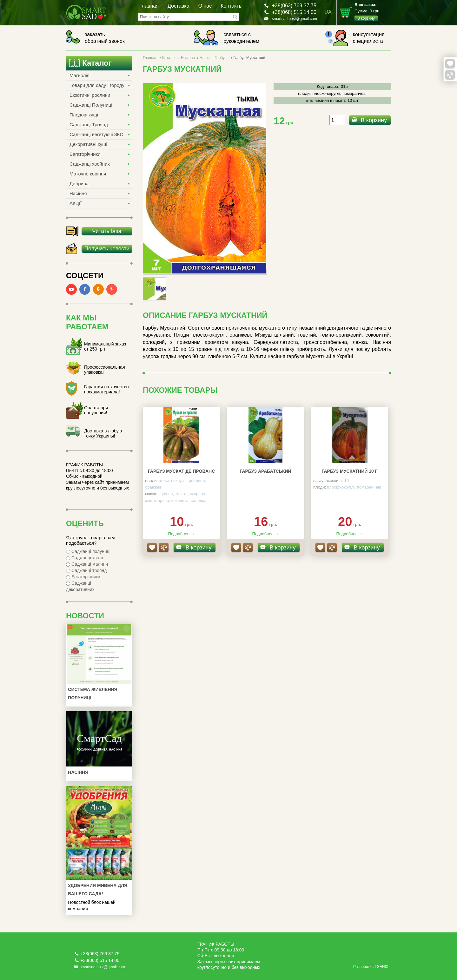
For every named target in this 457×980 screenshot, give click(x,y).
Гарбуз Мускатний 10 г (349, 471)
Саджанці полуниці (88, 551)
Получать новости (107, 249)
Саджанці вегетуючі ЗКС (96, 134)
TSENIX (381, 967)
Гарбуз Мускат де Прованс (182, 471)
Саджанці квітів (85, 558)
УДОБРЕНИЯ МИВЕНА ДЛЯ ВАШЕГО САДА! (98, 890)
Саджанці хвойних (90, 164)
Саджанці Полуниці (91, 105)
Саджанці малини (87, 564)
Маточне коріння (88, 174)
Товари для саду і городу (97, 85)
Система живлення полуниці (93, 694)
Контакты (232, 6)
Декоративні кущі (88, 144)
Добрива (79, 184)
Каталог (169, 58)
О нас (205, 6)
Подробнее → (181, 534)
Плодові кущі (84, 115)
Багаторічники (85, 154)
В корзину (374, 120)
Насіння (78, 193)
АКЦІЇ (76, 203)
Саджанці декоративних (80, 586)
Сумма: (373, 12)
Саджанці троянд (86, 570)
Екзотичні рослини (90, 95)
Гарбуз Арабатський (265, 471)
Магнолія (79, 75)
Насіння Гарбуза (214, 58)
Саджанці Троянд (89, 125)
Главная (149, 6)
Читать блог (107, 231)
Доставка (179, 6)
